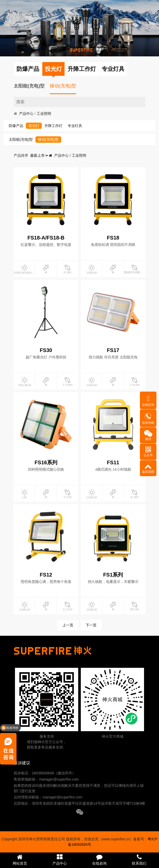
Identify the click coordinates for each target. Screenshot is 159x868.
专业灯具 (113, 69)
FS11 (113, 462)
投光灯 (53, 69)
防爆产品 (28, 69)
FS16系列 (46, 462)
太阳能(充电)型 (29, 86)
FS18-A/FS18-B (46, 238)
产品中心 (26, 114)
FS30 (46, 350)
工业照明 (44, 114)
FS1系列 (113, 575)
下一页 (91, 625)
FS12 (46, 575)
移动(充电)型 (63, 86)
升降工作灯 (82, 69)
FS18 (113, 238)
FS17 (113, 350)
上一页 (68, 625)
